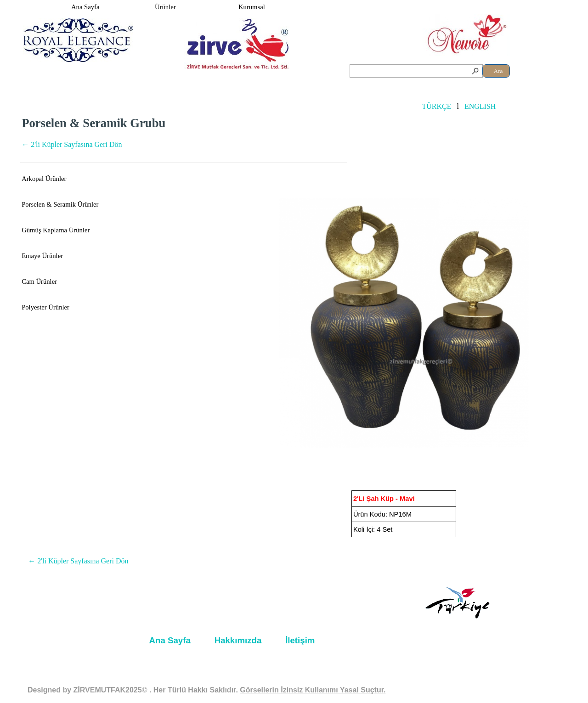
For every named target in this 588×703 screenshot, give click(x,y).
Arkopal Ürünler (44, 179)
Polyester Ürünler (45, 307)
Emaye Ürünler (42, 256)
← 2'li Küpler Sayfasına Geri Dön (72, 144)
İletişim (300, 640)
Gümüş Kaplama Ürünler (56, 230)
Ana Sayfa (85, 7)
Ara (498, 71)
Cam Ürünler (39, 281)
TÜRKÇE (436, 106)
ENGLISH (480, 106)
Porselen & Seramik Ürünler (60, 204)
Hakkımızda (238, 640)
